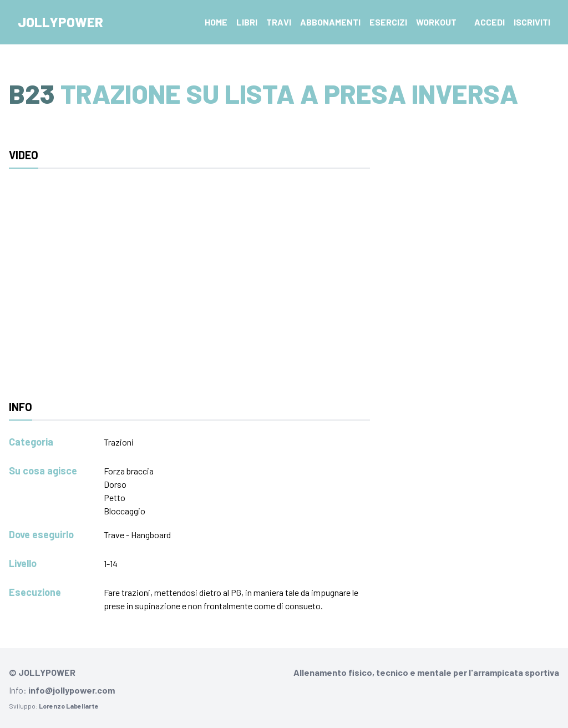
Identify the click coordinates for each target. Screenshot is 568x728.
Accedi (490, 22)
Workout (436, 22)
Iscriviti (532, 22)
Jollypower (60, 22)
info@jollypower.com (72, 690)
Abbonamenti (330, 22)
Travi (279, 22)
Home (216, 22)
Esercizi (388, 22)
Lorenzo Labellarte (69, 706)
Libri (247, 22)
